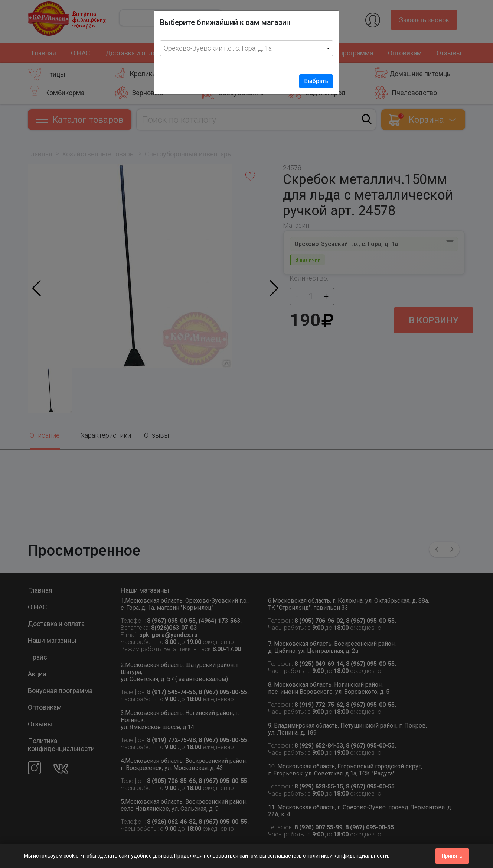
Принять (452, 856)
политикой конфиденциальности (347, 856)
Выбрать (316, 81)
